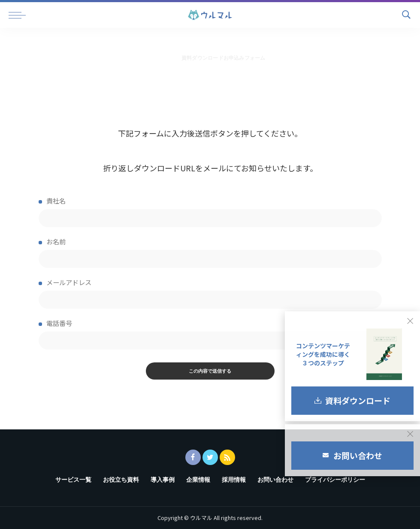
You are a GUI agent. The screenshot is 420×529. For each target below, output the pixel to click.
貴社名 (210, 211)
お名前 (210, 252)
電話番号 (210, 334)
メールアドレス (210, 293)
